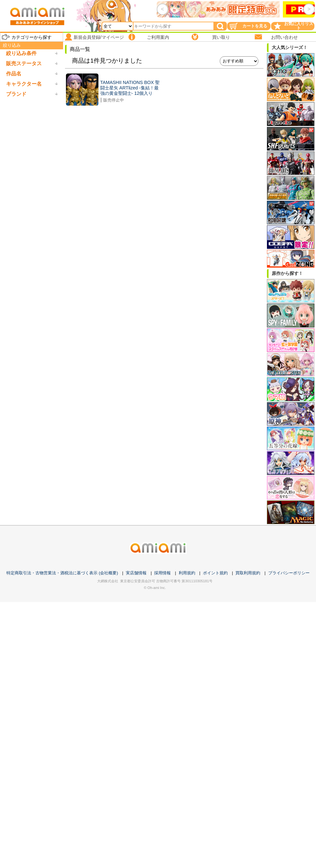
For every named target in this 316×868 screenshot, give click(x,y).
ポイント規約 (215, 573)
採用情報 (162, 573)
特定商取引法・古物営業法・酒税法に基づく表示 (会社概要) (62, 573)
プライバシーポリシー (289, 573)
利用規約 (187, 573)
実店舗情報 (136, 573)
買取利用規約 (248, 573)
